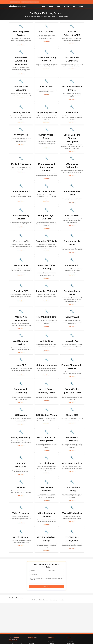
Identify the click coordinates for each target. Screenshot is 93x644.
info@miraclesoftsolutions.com (30, 2)
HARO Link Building (46, 317)
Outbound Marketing (47, 365)
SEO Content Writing (46, 415)
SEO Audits (21, 415)
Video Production (21, 513)
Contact (81, 6)
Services (51, 6)
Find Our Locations (43, 600)
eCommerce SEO (46, 191)
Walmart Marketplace (72, 513)
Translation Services (72, 463)
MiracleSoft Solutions (18, 6)
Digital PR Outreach (21, 164)
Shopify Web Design (21, 437)
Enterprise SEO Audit (46, 241)
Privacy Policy (70, 641)
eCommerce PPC (21, 191)
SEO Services (51, 641)
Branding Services (21, 112)
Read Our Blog (53, 600)
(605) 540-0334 (15, 2)
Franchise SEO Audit (46, 291)
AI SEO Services (46, 32)
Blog (74, 6)
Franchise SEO (21, 291)
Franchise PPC (72, 265)
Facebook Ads (21, 265)
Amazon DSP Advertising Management (21, 61)
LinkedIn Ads (72, 341)
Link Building (47, 341)
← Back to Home (33, 600)
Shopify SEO (72, 415)
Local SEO (21, 365)
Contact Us (61, 600)
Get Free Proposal (47, 587)
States (59, 6)
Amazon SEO (47, 87)
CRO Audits (72, 112)
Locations (67, 6)
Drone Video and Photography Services (46, 167)
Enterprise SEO (21, 241)
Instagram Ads (72, 317)
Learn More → (21, 45)
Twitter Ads (21, 487)
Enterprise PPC (72, 215)
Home (44, 6)
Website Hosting (21, 537)
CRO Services (21, 135)
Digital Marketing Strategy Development (72, 138)
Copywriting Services (46, 112)
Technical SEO (46, 463)
